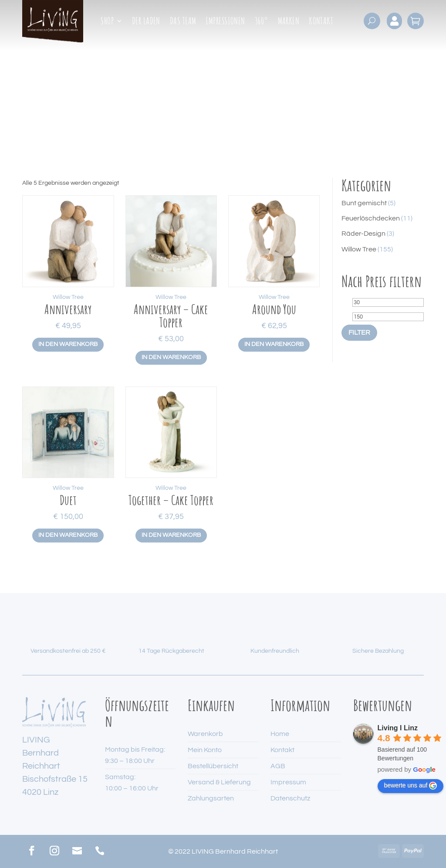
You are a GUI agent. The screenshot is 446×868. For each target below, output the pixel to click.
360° (262, 22)
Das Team (183, 22)
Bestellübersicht (213, 766)
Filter (359, 332)
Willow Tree (68, 297)
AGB (278, 766)
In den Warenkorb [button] (68, 344)
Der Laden (146, 22)
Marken (289, 22)
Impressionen (225, 22)
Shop (107, 22)
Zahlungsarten (211, 798)
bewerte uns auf (411, 786)
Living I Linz (398, 728)
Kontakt (321, 22)
